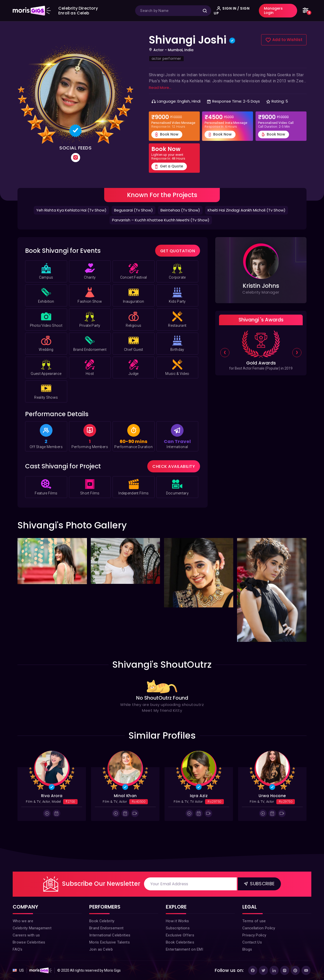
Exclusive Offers (180, 935)
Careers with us (26, 935)
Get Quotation (178, 251)
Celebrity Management (32, 928)
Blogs (247, 949)
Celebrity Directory (78, 8)
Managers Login (273, 11)
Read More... (160, 88)
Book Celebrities (180, 942)
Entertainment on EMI (184, 949)
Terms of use (254, 921)
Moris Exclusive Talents (110, 942)
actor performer (166, 59)
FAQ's (18, 949)
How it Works (177, 921)
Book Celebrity (102, 921)
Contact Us (252, 942)
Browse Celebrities (29, 942)
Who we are (23, 921)
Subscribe (259, 883)
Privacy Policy (254, 935)
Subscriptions (178, 928)
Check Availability (174, 466)
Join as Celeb (101, 949)
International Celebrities (110, 935)
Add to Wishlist (284, 40)
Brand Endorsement (106, 928)
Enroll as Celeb (74, 13)
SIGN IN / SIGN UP (232, 11)
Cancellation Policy (259, 928)
